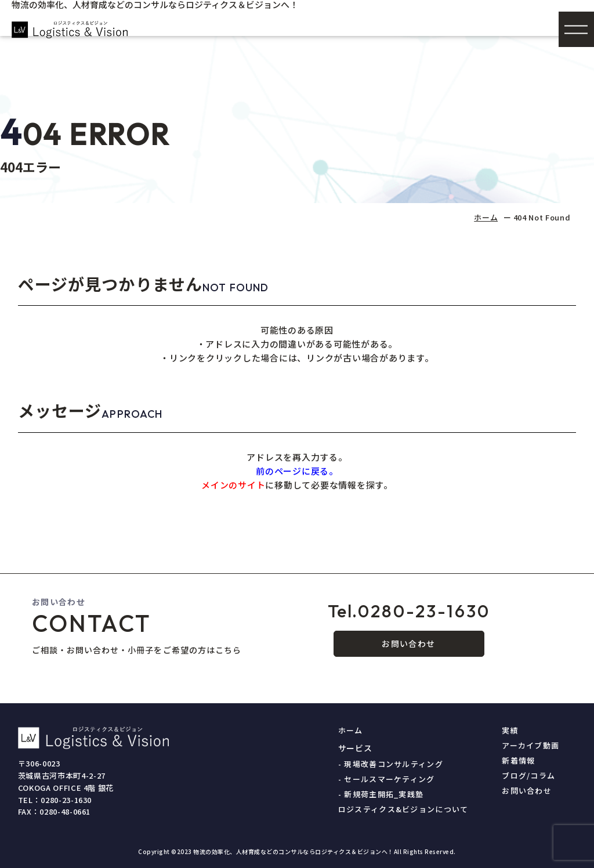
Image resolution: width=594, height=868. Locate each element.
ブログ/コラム (528, 775)
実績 (510, 730)
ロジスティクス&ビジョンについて (403, 809)
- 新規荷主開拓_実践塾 (381, 794)
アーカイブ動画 (530, 745)
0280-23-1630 (409, 611)
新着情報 (518, 760)
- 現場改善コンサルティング (391, 764)
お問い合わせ (408, 643)
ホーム (486, 217)
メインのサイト (233, 485)
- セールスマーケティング (387, 779)
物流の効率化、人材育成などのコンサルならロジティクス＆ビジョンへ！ (294, 851)
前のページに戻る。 (297, 471)
